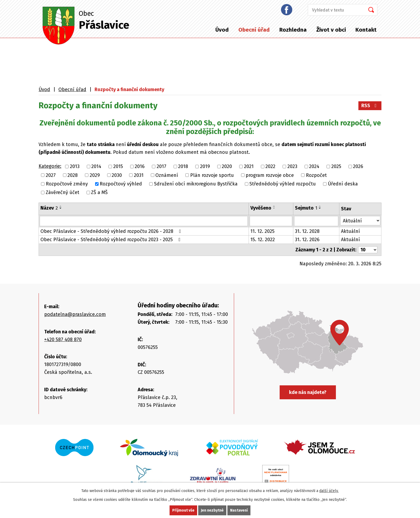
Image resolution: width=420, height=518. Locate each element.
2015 (118, 167)
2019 (205, 167)
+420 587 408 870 (63, 340)
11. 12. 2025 (262, 231)
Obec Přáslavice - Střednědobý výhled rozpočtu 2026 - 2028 (112, 231)
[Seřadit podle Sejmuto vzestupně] (320, 206)
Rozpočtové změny (67, 184)
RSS (370, 106)
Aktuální (350, 231)
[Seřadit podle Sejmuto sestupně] (320, 208)
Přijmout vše (183, 510)
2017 (162, 167)
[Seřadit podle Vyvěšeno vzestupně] (274, 206)
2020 (227, 167)
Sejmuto (306, 208)
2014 (96, 167)
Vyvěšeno (261, 208)
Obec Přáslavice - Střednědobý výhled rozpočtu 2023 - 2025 (112, 240)
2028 (73, 175)
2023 (292, 167)
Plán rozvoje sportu (212, 175)
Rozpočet (316, 175)
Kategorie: (50, 166)
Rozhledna (293, 30)
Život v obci (331, 30)
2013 (75, 167)
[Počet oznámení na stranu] (368, 250)
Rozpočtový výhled (121, 184)
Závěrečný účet (63, 192)
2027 (51, 175)
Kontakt (366, 30)
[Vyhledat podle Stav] (360, 221)
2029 (95, 175)
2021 (249, 167)
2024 (314, 167)
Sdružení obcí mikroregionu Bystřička (196, 184)
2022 (270, 167)
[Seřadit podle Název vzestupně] (61, 206)
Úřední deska (343, 184)
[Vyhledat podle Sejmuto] (316, 221)
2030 (117, 175)
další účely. (329, 491)
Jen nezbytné (212, 510)
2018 (183, 167)
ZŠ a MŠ (99, 192)
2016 (140, 167)
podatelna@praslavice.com (75, 314)
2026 (358, 167)
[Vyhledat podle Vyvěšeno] (271, 221)
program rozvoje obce (270, 175)
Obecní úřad (254, 30)
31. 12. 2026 (307, 240)
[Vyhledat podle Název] (144, 221)
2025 (336, 167)
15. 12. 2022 (263, 240)
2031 (139, 175)
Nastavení (239, 510)
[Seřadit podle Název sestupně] (61, 208)
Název (49, 208)
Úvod (222, 30)
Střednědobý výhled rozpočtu (283, 184)
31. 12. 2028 (307, 231)
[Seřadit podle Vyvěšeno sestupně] (274, 208)
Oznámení (167, 175)
